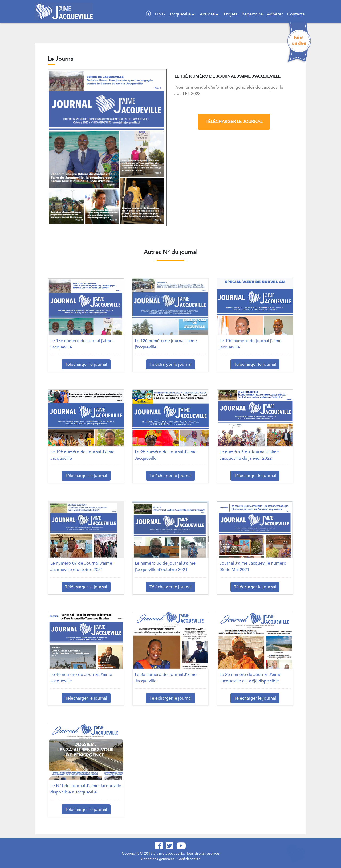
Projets (231, 14)
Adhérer (275, 14)
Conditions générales (158, 859)
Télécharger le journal (234, 122)
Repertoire (252, 14)
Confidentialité (189, 859)
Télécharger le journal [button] (86, 364)
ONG (160, 14)
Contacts (296, 14)
